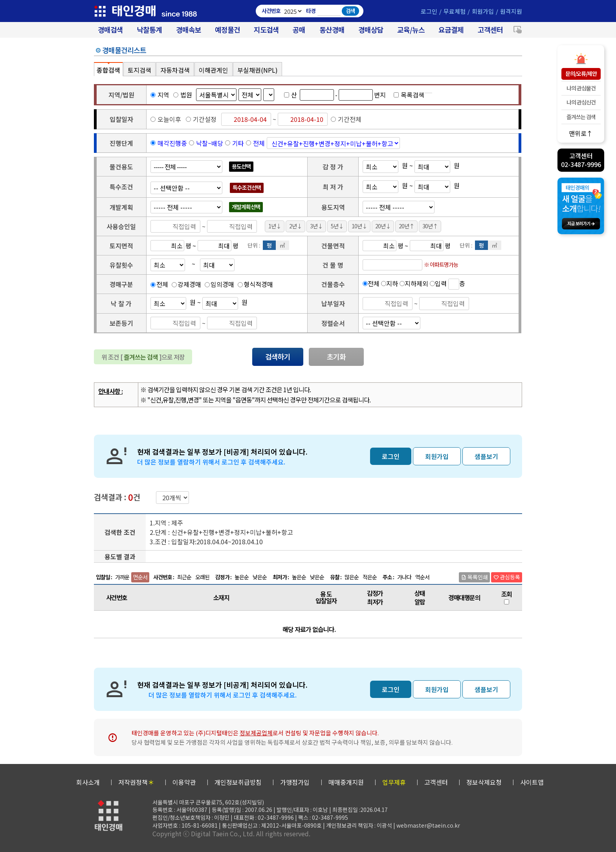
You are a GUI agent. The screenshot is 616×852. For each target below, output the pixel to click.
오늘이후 (166, 119)
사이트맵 (532, 782)
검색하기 (278, 356)
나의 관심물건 (581, 88)
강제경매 (189, 284)
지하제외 (416, 283)
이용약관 (184, 782)
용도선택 (241, 166)
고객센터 (490, 30)
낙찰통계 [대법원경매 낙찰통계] (149, 30)
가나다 (404, 577)
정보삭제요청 (484, 782)
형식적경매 (258, 284)
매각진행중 (172, 143)
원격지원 (511, 11)
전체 (259, 143)
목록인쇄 (474, 577)
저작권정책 (136, 782)
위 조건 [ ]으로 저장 (143, 357)
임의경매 (222, 284)
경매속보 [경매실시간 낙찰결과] (189, 30)
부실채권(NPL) (258, 70)
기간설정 (201, 119)
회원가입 (483, 11)
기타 (238, 143)
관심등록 (507, 577)
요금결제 (451, 30)
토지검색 (139, 70)
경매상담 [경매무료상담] (371, 30)
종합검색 (108, 70)
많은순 (352, 577)
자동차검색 (175, 70)
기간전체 (346, 119)
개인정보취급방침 (238, 782)
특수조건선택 (247, 187)
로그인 (429, 11)
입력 (441, 283)
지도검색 (266, 30)
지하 (392, 283)
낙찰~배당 (210, 143)
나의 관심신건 (581, 102)
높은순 (242, 577)
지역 (160, 95)
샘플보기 (486, 456)
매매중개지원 (346, 782)
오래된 (202, 577)
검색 (350, 11)
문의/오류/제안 (581, 73)
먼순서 (140, 577)
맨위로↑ (581, 133)
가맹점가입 (295, 782)
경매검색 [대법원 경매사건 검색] (110, 30)
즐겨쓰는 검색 (581, 117)
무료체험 (455, 11)
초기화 (336, 356)
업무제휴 (394, 782)
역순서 (422, 577)
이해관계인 (214, 70)
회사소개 (88, 782)
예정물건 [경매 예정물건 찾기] (227, 30)
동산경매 (332, 30)
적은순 (370, 577)
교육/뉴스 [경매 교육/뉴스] (411, 30)
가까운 (122, 577)
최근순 (184, 577)
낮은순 (260, 577)
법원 (183, 95)
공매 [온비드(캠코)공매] (299, 30)
